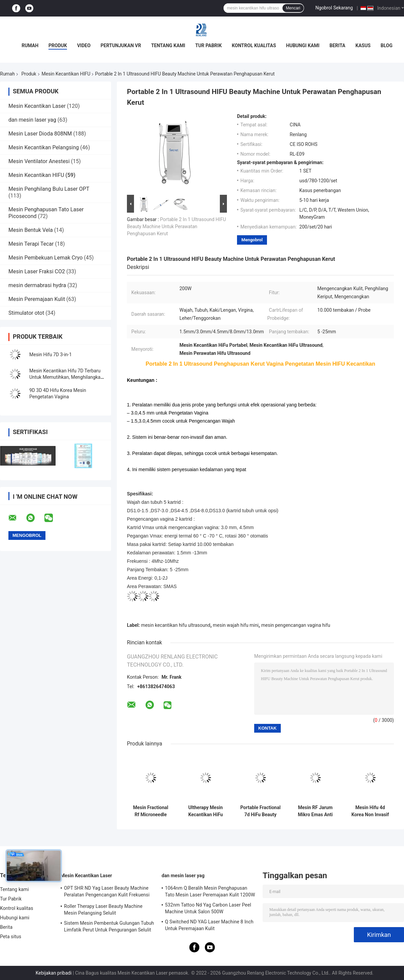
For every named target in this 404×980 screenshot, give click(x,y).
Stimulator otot (27, 313)
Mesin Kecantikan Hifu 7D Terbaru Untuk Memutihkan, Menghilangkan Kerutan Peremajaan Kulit (66, 377)
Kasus (363, 45)
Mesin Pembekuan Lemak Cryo (45, 258)
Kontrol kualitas (254, 45)
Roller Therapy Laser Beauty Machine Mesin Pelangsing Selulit (103, 910)
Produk (58, 45)
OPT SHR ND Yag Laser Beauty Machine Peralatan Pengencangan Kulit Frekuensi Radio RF (107, 892)
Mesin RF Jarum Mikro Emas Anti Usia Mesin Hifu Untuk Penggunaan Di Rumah (315, 811)
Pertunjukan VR (121, 45)
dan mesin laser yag (32, 120)
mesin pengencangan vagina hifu (296, 625)
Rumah (30, 45)
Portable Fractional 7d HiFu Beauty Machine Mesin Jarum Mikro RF (261, 811)
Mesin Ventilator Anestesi (39, 161)
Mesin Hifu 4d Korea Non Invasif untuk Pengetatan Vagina (370, 811)
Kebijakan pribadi (54, 973)
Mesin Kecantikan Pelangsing (44, 147)
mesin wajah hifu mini (236, 625)
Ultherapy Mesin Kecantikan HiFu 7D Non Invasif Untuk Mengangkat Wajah (206, 811)
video (84, 45)
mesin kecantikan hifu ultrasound (176, 625)
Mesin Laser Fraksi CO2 (37, 271)
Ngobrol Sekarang (334, 8)
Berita (338, 45)
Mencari (293, 8)
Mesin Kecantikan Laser (37, 106)
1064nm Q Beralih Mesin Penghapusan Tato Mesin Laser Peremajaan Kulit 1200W (210, 891)
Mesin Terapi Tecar (31, 244)
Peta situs (11, 937)
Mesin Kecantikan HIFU (66, 74)
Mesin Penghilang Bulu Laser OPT (49, 189)
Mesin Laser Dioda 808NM (40, 134)
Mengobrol (252, 240)
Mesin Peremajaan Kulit (37, 299)
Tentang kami (168, 45)
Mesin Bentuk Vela (31, 230)
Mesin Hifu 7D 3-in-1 (50, 355)
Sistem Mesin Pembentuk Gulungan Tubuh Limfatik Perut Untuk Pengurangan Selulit (109, 926)
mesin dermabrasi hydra (37, 285)
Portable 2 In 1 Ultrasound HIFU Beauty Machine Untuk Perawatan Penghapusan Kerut (176, 226)
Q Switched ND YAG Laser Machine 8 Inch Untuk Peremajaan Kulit (209, 925)
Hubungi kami (303, 45)
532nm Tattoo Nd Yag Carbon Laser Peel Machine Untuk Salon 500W (208, 908)
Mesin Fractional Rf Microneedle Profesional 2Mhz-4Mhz (150, 811)
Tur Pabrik (209, 45)
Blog (387, 45)
